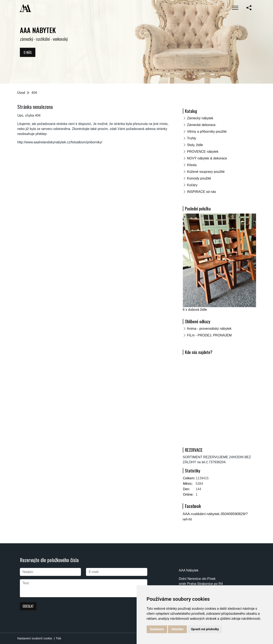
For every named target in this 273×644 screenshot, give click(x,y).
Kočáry (192, 185)
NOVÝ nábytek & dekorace (207, 158)
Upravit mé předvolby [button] (205, 629)
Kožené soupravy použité (206, 172)
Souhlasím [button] (157, 629)
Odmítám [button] (177, 629)
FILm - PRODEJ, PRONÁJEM (209, 335)
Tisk (59, 638)
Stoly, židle (195, 145)
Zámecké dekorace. (202, 125)
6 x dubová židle (195, 310)
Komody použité (199, 178)
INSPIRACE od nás (202, 192)
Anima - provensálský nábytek (209, 329)
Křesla (192, 165)
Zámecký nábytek (200, 118)
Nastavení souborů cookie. (35, 638)
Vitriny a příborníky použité (207, 132)
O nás (28, 52)
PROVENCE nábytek (203, 152)
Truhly (192, 138)
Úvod (21, 93)
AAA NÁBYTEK (38, 30)
